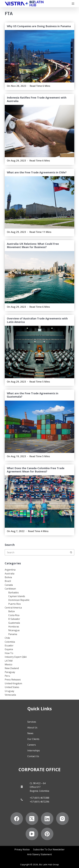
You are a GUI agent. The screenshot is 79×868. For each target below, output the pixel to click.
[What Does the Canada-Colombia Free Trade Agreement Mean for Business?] (39, 501)
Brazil (8, 581)
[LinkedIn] (47, 819)
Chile (7, 638)
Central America (13, 608)
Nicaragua (14, 630)
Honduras (14, 627)
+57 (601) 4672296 (39, 802)
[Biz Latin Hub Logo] (24, 4)
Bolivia (8, 577)
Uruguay (9, 691)
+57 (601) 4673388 (39, 798)
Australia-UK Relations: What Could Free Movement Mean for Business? (33, 245)
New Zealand (12, 668)
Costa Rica (14, 615)
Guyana (9, 649)
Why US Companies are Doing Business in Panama (39, 26)
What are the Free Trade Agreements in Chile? (37, 172)
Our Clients (33, 739)
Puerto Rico (15, 604)
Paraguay (10, 672)
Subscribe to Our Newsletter (49, 850)
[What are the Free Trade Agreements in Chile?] (39, 202)
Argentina (10, 570)
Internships (34, 750)
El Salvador (14, 619)
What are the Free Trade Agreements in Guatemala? (33, 395)
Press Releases (13, 680)
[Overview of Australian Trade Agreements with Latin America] (39, 352)
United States (12, 687)
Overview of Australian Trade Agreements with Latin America (37, 320)
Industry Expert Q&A (16, 657)
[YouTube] (32, 834)
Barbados (14, 593)
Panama (13, 634)
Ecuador (9, 646)
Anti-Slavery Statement (39, 854)
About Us (32, 727)
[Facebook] (17, 819)
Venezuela (10, 695)
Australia (10, 574)
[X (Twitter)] (32, 819)
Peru (7, 676)
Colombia (10, 642)
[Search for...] (36, 552)
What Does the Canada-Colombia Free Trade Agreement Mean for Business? (36, 470)
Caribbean (10, 589)
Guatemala (14, 623)
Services (32, 722)
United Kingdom (13, 683)
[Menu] (73, 4)
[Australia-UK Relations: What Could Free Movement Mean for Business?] (39, 277)
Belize (12, 611)
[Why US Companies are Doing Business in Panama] (39, 56)
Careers (32, 745)
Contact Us (33, 756)
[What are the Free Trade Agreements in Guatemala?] (39, 427)
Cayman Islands (17, 596)
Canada (9, 585)
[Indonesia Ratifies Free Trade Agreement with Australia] (39, 131)
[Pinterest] (47, 834)
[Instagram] (62, 819)
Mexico (9, 664)
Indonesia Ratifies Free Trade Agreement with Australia (37, 99)
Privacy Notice (22, 850)
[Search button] (71, 552)
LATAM (9, 661)
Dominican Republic (19, 600)
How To (9, 653)
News (30, 733)
